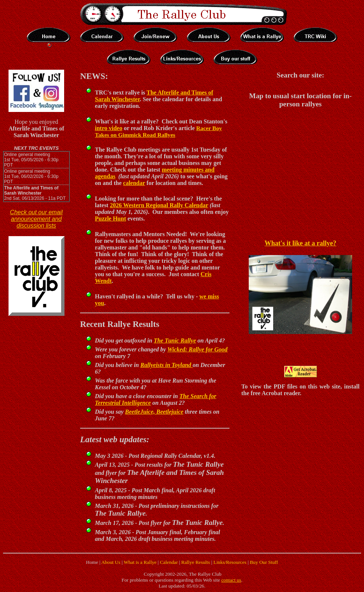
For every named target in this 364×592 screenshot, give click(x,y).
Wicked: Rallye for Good (197, 349)
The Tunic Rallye (175, 340)
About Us (111, 562)
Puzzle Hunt (110, 219)
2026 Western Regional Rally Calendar (159, 205)
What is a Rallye (140, 562)
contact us (231, 580)
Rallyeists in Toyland (167, 365)
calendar (134, 183)
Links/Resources (230, 562)
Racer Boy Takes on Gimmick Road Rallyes (158, 131)
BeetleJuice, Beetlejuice (154, 412)
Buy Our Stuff (264, 562)
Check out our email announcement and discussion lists (36, 219)
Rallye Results (196, 562)
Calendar (169, 562)
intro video (109, 128)
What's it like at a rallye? (300, 243)
